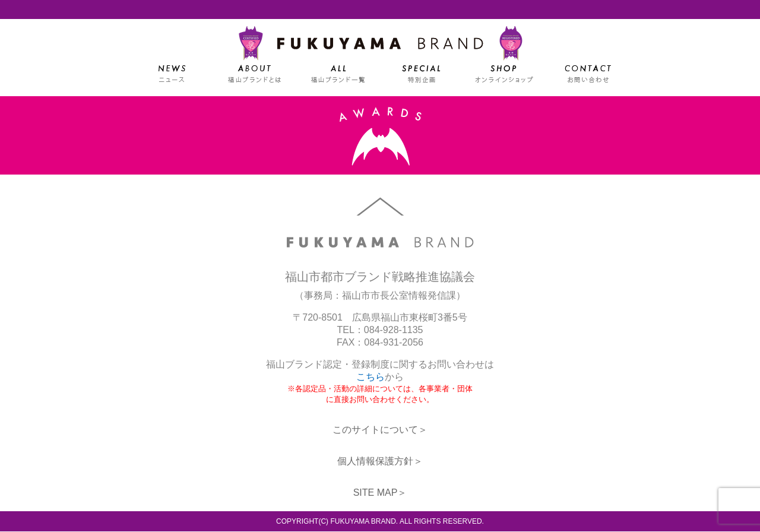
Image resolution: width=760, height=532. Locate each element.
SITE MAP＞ (380, 493)
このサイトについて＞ (380, 430)
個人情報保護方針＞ (380, 462)
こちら (370, 377)
